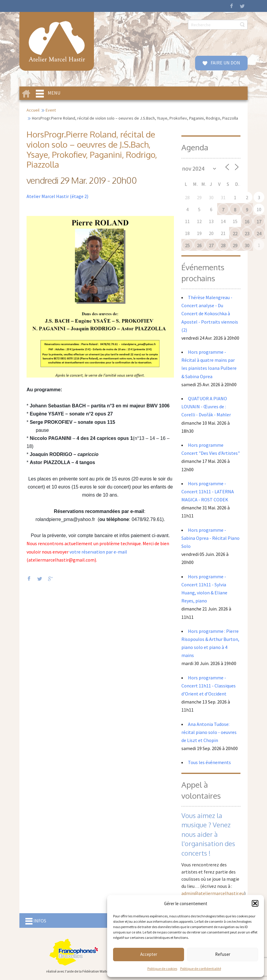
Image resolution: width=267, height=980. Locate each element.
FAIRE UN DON (225, 63)
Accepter (149, 954)
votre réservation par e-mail (98, 552)
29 (235, 245)
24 (259, 234)
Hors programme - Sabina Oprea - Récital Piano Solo (210, 538)
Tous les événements (209, 762)
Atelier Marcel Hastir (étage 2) (57, 196)
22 (235, 234)
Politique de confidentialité (201, 969)
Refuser (223, 954)
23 (247, 234)
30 (247, 245)
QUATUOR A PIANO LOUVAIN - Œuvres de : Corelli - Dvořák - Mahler (207, 406)
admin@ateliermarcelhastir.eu (213, 893)
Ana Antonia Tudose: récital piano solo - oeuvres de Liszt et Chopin (209, 732)
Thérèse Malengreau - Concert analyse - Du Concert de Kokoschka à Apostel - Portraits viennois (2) (210, 314)
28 (223, 245)
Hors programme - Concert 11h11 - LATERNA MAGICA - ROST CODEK (208, 491)
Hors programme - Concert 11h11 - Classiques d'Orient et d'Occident (209, 686)
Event (51, 110)
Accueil (33, 110)
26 (199, 245)
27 (211, 245)
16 (247, 222)
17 (259, 222)
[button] (255, 903)
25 (187, 245)
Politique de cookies (162, 969)
